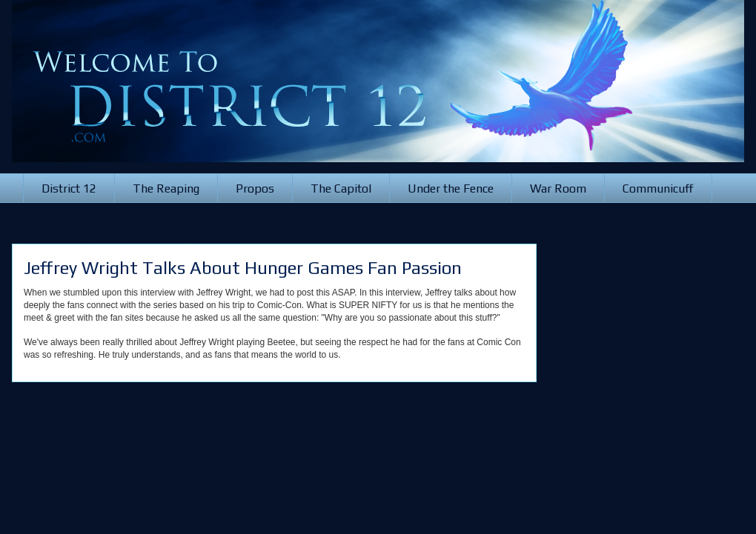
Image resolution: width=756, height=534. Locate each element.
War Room (558, 188)
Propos (255, 188)
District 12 (69, 188)
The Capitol (341, 188)
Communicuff (658, 188)
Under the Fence (451, 188)
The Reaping (166, 188)
